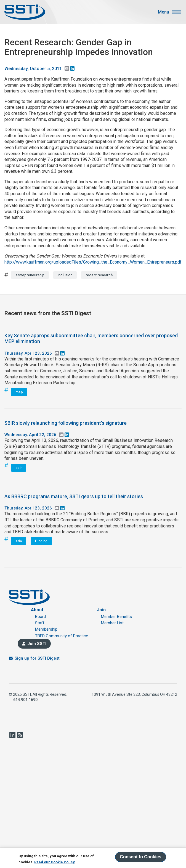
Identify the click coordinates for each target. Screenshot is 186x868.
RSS (20, 735)
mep (19, 392)
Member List (112, 623)
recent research (99, 275)
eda (19, 541)
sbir (19, 468)
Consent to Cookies (140, 857)
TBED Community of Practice (62, 636)
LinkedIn (12, 735)
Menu (164, 12)
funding (41, 541)
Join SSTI (37, 644)
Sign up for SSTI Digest (37, 658)
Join (101, 610)
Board (40, 617)
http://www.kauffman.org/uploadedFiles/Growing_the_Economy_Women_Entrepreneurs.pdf (93, 262)
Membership (46, 629)
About (37, 610)
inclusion (65, 275)
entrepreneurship (30, 275)
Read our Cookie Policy (55, 862)
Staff (40, 623)
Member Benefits (116, 617)
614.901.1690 (25, 700)
